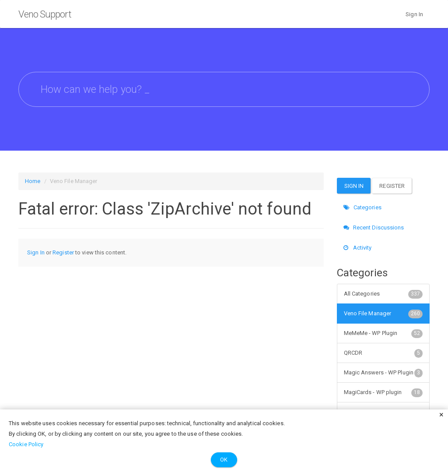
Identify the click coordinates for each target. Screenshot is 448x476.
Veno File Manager (383, 314)
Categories (362, 207)
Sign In (414, 14)
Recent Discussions (374, 227)
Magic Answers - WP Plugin (383, 373)
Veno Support (45, 14)
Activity (358, 248)
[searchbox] (224, 89)
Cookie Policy (26, 444)
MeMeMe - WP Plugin (383, 333)
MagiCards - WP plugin (383, 392)
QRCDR (383, 353)
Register (63, 252)
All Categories (383, 294)
